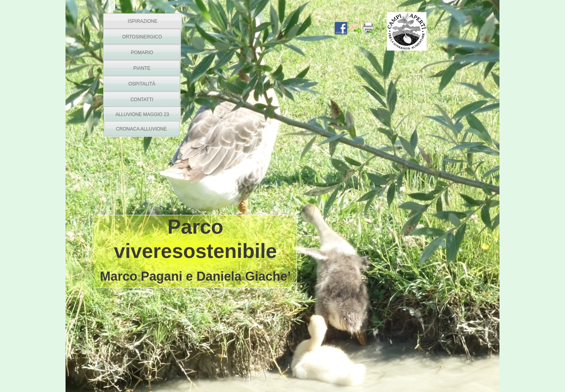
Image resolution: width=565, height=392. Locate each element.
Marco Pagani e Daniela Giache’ (195, 276)
